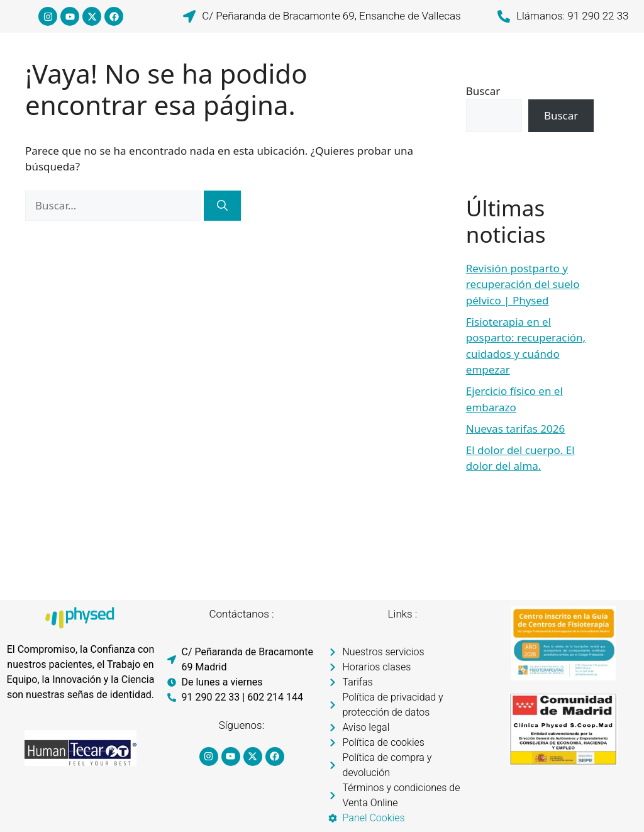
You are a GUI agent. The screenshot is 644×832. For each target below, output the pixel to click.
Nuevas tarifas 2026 (515, 429)
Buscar (483, 91)
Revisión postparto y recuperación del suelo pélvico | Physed (523, 284)
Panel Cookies (374, 818)
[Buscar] (222, 206)
